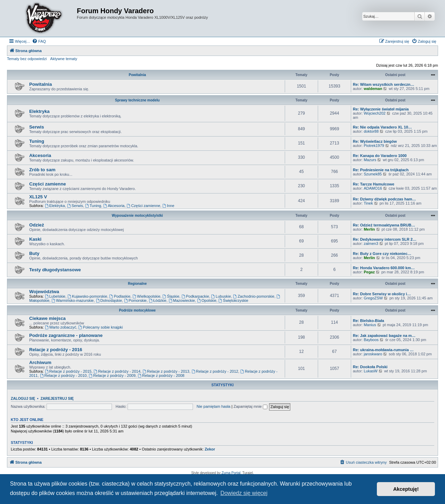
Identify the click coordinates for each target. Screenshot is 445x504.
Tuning (37, 141)
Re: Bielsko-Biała (369, 321)
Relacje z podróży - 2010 (63, 375)
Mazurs (370, 160)
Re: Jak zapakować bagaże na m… (384, 336)
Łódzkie (158, 300)
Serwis (37, 127)
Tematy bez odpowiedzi (27, 59)
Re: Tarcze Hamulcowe (374, 184)
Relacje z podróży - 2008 (161, 375)
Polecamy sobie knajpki (100, 327)
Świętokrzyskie (233, 300)
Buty (34, 253)
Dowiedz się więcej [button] (244, 493)
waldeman (373, 89)
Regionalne (137, 284)
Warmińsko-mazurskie (72, 300)
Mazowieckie (182, 300)
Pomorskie (135, 300)
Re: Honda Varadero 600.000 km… (384, 268)
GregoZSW (373, 298)
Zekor (210, 449)
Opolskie (207, 300)
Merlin (369, 229)
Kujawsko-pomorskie (87, 296)
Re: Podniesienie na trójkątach (381, 170)
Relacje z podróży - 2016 (56, 350)
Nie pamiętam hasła (213, 406)
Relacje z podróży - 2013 (166, 371)
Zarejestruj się (57, 398)
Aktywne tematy (64, 59)
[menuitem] (39, 41)
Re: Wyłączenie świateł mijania (381, 109)
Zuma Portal (231, 473)
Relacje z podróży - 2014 (117, 371)
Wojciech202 (375, 113)
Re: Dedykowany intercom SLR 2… (385, 239)
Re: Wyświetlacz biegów (375, 141)
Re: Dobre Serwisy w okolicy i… (382, 294)
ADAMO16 (373, 188)
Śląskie (171, 296)
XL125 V (38, 197)
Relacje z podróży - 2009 (112, 375)
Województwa (44, 292)
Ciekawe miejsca (47, 318)
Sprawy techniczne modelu (137, 100)
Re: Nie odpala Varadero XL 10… (382, 127)
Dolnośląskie (109, 300)
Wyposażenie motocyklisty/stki (137, 216)
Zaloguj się (23, 398)
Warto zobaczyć (61, 327)
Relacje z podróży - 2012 (215, 371)
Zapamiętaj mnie (250, 406)
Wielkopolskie (146, 296)
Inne (168, 206)
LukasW (371, 371)
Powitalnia (137, 75)
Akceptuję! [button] (406, 489)
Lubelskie (55, 296)
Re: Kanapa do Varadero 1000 (380, 156)
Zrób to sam (42, 170)
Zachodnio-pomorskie (254, 296)
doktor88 (371, 131)
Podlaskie (120, 296)
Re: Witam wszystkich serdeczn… (384, 84)
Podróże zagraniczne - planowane (66, 335)
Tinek (368, 203)
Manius (370, 325)
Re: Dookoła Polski (370, 367)
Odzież (37, 225)
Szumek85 (373, 174)
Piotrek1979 (374, 146)
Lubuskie (221, 296)
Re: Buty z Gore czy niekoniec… (382, 254)
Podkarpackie (195, 296)
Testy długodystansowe (55, 270)
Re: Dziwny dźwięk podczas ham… (385, 199)
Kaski (35, 239)
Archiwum (40, 362)
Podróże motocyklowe (137, 310)
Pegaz (369, 272)
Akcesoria (40, 155)
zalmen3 (371, 243)
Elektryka (39, 111)
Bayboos (371, 340)
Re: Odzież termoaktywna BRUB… (384, 225)
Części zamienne (48, 184)
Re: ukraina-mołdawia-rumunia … (383, 350)
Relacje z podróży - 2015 (68, 371)
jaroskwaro (373, 354)
